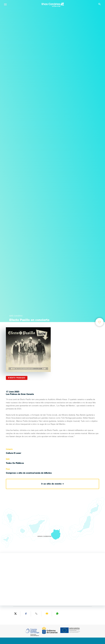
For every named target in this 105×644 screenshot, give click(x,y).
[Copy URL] (36, 614)
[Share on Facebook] (26, 614)
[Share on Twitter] (15, 614)
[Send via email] (47, 614)
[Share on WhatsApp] (57, 614)
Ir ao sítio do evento (52, 484)
